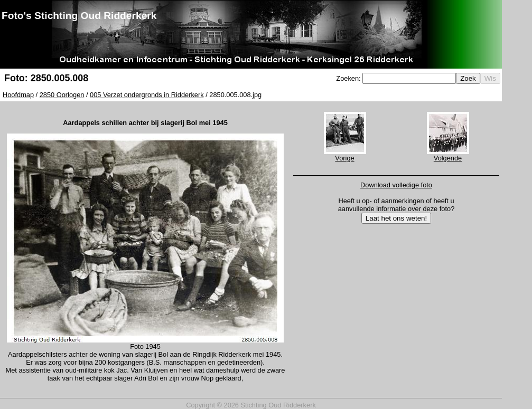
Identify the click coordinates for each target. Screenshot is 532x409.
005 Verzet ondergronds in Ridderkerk (147, 95)
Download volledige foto (396, 185)
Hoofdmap (18, 95)
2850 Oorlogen (62, 95)
